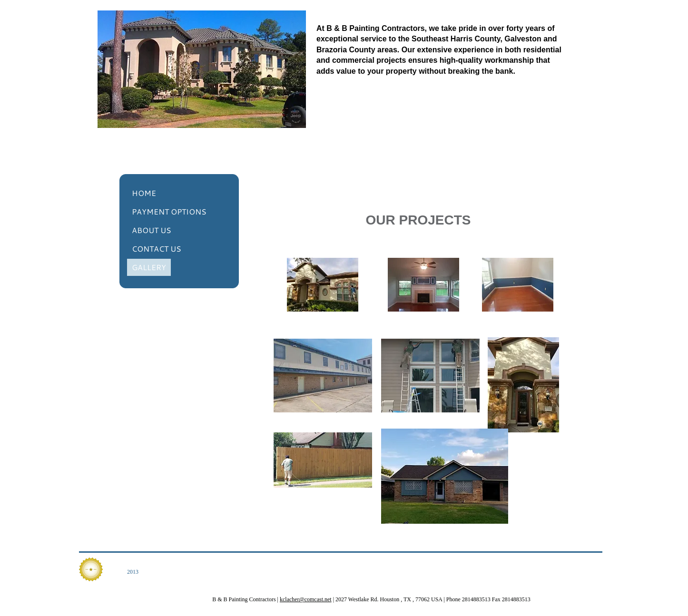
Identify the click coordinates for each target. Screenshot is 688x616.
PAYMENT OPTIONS (169, 211)
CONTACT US (157, 249)
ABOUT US (152, 230)
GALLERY (149, 267)
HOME (144, 193)
